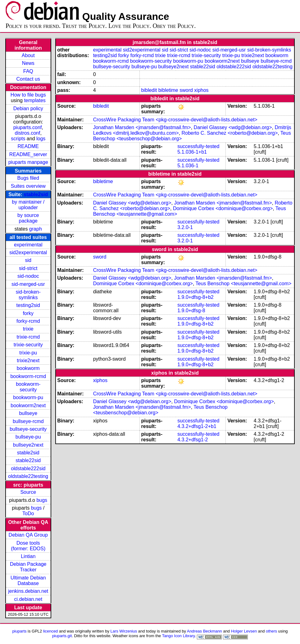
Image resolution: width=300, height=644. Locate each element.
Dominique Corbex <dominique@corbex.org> (223, 208)
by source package (28, 218)
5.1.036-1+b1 (192, 152)
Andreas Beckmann (205, 631)
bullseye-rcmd (28, 421)
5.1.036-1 (188, 166)
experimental (28, 245)
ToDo (28, 513)
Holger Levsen (244, 631)
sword (186, 90)
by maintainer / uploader (28, 205)
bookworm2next (28, 405)
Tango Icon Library (179, 636)
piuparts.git (62, 636)
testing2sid (28, 305)
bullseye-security (28, 429)
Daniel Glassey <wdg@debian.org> (233, 127)
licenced (51, 631)
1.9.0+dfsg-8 (191, 311)
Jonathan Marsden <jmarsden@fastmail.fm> (142, 127)
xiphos (201, 90)
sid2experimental (28, 252)
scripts (18, 139)
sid (28, 260)
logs (41, 139)
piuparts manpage (28, 162)
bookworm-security (28, 387)
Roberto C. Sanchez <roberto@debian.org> (230, 133)
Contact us (28, 79)
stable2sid (36, 194)
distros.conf (28, 133)
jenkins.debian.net (28, 591)
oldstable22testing (28, 476)
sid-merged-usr (28, 284)
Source (28, 492)
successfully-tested (198, 146)
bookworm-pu (28, 397)
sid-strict (28, 268)
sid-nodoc (28, 276)
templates (35, 100)
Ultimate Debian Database (28, 581)
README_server (28, 154)
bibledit (149, 90)
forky (28, 313)
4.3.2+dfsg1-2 (193, 440)
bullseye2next (28, 445)
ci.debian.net (28, 599)
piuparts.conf (28, 127)
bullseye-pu (28, 437)
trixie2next (28, 360)
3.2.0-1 (185, 227)
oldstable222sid (28, 468)
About (28, 55)
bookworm (28, 368)
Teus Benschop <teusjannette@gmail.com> (244, 284)
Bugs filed (28, 178)
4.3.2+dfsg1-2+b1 (197, 426)
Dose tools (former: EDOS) (28, 546)
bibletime (168, 90)
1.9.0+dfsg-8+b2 (195, 297)
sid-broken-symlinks (28, 295)
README (28, 146)
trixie (28, 329)
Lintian (28, 556)
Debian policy (28, 108)
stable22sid (28, 460)
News (28, 63)
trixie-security (28, 345)
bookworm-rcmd (28, 376)
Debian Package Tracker (28, 567)
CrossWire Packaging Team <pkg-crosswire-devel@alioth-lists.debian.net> (175, 120)
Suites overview (28, 186)
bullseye (28, 413)
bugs (42, 500)
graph (36, 229)
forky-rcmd (28, 321)
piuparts (19, 631)
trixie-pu (28, 353)
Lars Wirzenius (124, 631)
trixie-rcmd (28, 337)
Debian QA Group (28, 535)
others (271, 631)
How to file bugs (28, 95)
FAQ (28, 71)
